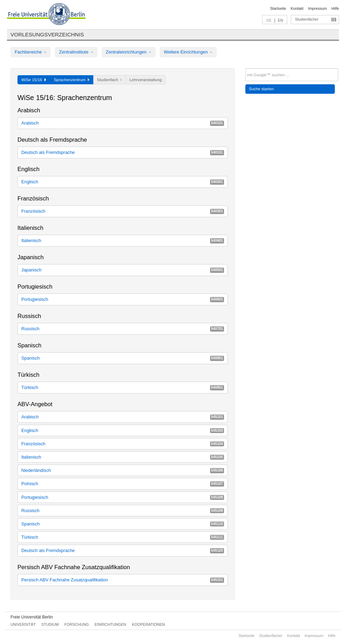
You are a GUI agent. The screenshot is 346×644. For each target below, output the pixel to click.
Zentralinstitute (76, 52)
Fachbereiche (31, 52)
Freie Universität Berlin (32, 617)
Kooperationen (149, 624)
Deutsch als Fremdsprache (123, 152)
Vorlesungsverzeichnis (47, 34)
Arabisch (123, 123)
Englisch (123, 182)
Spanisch (123, 358)
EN (280, 20)
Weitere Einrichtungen (188, 52)
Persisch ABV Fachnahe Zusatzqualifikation (123, 580)
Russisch (123, 329)
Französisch (123, 211)
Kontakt (297, 8)
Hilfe (335, 8)
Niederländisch (123, 470)
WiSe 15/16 (34, 80)
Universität (23, 624)
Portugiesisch (123, 299)
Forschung (77, 624)
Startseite (278, 8)
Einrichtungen (111, 624)
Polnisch (123, 484)
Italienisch (123, 240)
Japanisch (123, 270)
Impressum (317, 8)
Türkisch (123, 387)
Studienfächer (307, 19)
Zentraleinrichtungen (129, 52)
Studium (50, 624)
